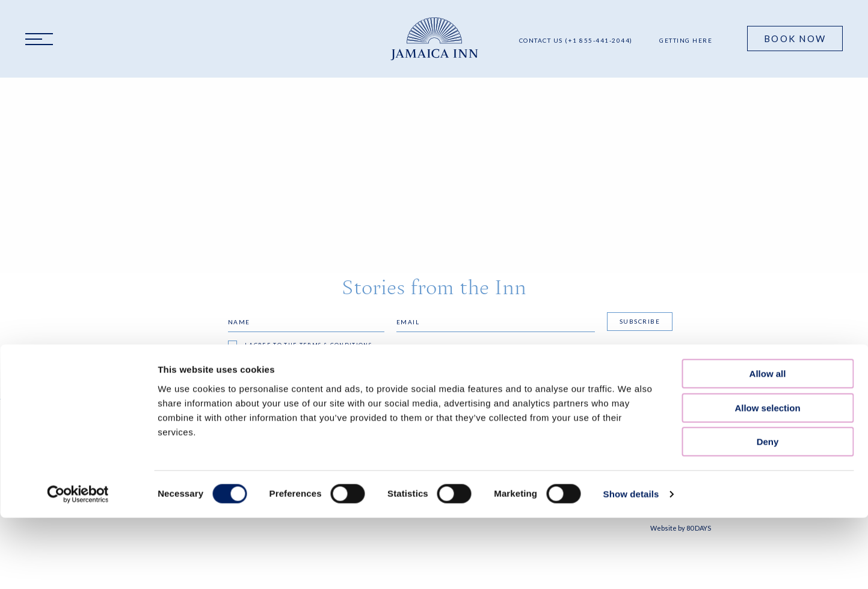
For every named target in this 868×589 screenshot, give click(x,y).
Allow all (768, 209)
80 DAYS (699, 528)
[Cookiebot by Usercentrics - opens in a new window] (78, 330)
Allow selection (767, 243)
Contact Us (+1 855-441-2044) (576, 40)
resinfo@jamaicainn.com (484, 483)
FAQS (167, 447)
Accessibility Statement (346, 462)
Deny (768, 277)
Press (169, 477)
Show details (631, 329)
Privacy (312, 447)
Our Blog (178, 462)
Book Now (795, 39)
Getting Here (686, 40)
